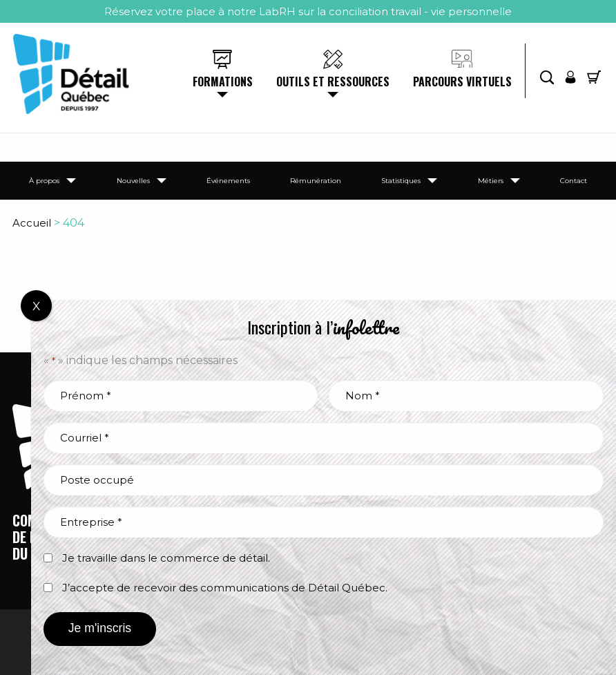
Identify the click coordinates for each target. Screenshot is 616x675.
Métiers (491, 181)
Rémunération (316, 181)
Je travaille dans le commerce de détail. (166, 558)
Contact (574, 181)
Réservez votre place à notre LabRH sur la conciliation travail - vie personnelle (308, 11)
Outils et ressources (333, 82)
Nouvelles (133, 181)
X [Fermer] (36, 306)
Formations (223, 82)
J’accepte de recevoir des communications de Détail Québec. (225, 588)
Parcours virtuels (462, 82)
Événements (228, 181)
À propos (44, 181)
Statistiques (401, 181)
